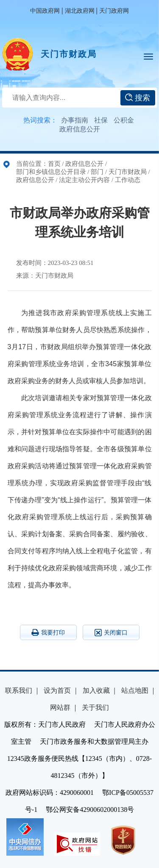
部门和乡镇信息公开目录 (51, 172)
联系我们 (19, 690)
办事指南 (75, 120)
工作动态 (128, 180)
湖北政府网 (80, 11)
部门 (97, 172)
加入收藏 (96, 690)
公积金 (124, 120)
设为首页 (57, 690)
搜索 (138, 98)
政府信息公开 (80, 129)
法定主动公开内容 (84, 180)
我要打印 (48, 632)
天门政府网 (114, 11)
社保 (101, 120)
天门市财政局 (69, 54)
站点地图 (135, 690)
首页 (54, 164)
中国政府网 (45, 11)
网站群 (60, 707)
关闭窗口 (111, 633)
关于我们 (95, 707)
